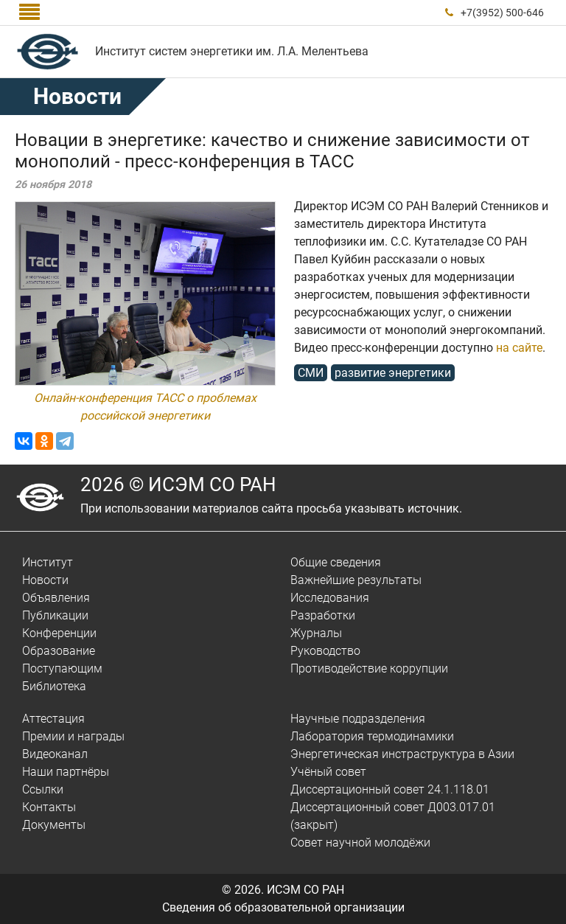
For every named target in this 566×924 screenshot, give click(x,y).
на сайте (519, 348)
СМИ (311, 373)
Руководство (325, 651)
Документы (54, 825)
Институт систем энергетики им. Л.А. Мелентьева (232, 51)
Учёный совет (328, 772)
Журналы (316, 633)
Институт (48, 562)
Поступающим (62, 668)
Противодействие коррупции (369, 668)
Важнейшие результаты (356, 580)
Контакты (49, 807)
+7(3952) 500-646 (502, 13)
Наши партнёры (66, 772)
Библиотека (54, 686)
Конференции (59, 633)
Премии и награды (73, 736)
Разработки (323, 615)
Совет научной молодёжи (360, 843)
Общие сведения (336, 562)
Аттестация (53, 719)
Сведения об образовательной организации (283, 907)
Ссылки (43, 789)
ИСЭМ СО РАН (305, 890)
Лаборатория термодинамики (372, 736)
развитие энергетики (393, 373)
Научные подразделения (358, 719)
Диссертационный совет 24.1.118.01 (390, 789)
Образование (59, 651)
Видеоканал (55, 754)
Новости (77, 96)
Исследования (330, 598)
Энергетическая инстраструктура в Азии (402, 754)
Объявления (56, 598)
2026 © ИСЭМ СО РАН (178, 484)
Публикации (55, 615)
